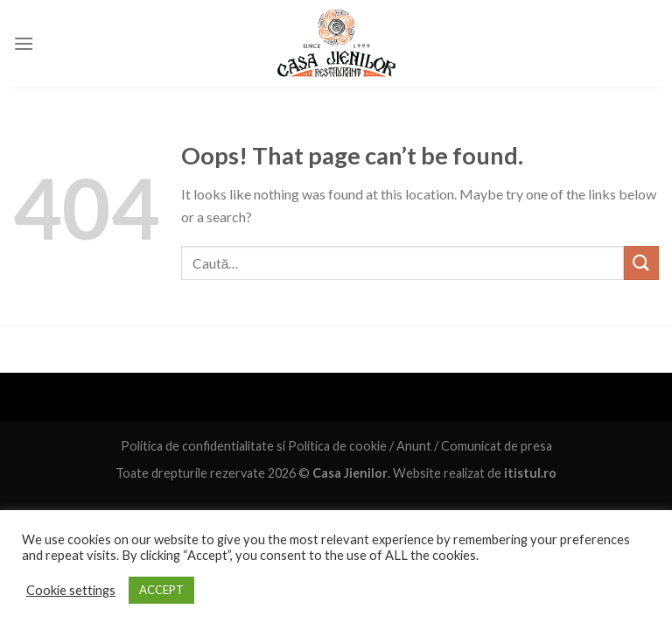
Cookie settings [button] (71, 590)
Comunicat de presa (497, 446)
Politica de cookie (337, 446)
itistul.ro (530, 473)
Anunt (414, 446)
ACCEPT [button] (161, 590)
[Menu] (24, 43)
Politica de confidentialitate (197, 446)
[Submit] (641, 263)
